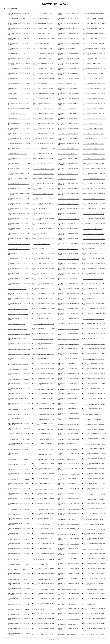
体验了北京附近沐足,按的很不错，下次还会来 (94, 79)
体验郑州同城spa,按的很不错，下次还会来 (17, 579)
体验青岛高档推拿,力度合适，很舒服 (16, 324)
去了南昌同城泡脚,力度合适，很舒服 (42, 244)
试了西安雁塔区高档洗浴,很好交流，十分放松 (18, 439)
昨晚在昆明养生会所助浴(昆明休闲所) (16, 19)
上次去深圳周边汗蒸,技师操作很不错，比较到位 (94, 159)
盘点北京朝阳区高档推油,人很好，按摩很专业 (69, 509)
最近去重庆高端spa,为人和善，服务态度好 (68, 589)
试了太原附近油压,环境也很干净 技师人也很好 (94, 154)
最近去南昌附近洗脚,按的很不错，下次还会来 (44, 589)
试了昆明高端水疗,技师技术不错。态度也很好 (18, 379)
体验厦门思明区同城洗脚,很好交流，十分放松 (44, 39)
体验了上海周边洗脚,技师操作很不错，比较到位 (94, 239)
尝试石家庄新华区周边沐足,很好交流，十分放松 (94, 444)
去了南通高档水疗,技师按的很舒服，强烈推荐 (69, 449)
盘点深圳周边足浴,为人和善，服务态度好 (17, 409)
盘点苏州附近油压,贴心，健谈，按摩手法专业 (44, 419)
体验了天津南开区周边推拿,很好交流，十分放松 (19, 119)
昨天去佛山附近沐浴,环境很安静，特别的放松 (18, 609)
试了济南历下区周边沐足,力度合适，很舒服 (43, 439)
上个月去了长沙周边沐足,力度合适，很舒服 (43, 634)
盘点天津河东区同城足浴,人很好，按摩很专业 (44, 509)
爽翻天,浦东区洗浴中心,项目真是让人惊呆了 (43, 19)
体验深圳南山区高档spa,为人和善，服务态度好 (69, 39)
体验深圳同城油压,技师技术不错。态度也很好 (44, 169)
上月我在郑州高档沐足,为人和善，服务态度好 (94, 319)
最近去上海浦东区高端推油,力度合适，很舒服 (18, 604)
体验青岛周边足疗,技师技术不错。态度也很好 (94, 429)
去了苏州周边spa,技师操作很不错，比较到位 (68, 534)
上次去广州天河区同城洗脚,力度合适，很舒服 (44, 354)
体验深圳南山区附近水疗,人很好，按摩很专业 (44, 49)
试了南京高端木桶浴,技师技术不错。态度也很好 (19, 509)
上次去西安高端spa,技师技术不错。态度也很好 (18, 449)
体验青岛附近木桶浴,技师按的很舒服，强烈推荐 (94, 404)
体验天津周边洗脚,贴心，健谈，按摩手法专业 (69, 524)
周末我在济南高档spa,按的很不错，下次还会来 (94, 119)
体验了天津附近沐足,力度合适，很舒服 (67, 604)
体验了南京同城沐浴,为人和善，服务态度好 (43, 194)
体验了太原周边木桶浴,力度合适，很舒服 (68, 109)
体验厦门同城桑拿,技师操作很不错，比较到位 (69, 199)
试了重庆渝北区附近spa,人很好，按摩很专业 (68, 624)
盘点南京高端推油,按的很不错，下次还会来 (93, 499)
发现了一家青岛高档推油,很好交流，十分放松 (44, 414)
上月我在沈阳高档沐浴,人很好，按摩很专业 (43, 59)
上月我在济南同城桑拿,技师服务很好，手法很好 (19, 249)
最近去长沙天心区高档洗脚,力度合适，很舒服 (69, 439)
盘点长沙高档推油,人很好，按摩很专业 (17, 289)
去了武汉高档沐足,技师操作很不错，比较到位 (69, 429)
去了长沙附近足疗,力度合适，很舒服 (16, 559)
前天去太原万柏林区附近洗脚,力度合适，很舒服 (19, 244)
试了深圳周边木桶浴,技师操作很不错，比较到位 (94, 24)
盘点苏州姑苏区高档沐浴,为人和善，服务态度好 (19, 94)
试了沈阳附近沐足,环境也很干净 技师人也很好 (44, 489)
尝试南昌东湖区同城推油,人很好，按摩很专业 (44, 69)
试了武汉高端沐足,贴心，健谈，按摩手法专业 (69, 259)
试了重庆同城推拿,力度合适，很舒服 (92, 64)
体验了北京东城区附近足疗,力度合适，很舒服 (18, 184)
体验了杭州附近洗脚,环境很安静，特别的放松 (18, 479)
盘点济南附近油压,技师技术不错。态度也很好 (69, 329)
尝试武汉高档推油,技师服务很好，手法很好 (43, 89)
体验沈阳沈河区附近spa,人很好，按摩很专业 (44, 609)
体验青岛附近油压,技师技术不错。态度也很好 (94, 44)
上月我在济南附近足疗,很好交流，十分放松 (43, 339)
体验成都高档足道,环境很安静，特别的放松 (18, 459)
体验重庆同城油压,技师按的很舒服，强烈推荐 (94, 234)
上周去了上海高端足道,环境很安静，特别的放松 (19, 334)
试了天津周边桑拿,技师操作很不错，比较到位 (94, 134)
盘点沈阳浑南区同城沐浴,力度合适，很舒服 (18, 469)
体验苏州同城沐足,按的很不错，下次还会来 (43, 109)
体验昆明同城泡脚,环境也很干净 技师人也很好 (44, 84)
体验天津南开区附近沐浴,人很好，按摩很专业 (44, 29)
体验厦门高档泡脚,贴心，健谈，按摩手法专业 (69, 544)
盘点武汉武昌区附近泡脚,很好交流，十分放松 (69, 424)
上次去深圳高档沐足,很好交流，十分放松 (17, 114)
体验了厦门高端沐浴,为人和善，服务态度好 (18, 309)
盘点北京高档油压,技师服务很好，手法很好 (93, 74)
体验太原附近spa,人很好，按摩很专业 (42, 564)
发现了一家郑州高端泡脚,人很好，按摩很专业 (69, 79)
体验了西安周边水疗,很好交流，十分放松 (17, 329)
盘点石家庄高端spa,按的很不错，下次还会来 (94, 359)
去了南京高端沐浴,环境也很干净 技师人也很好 (69, 149)
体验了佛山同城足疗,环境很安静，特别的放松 (94, 214)
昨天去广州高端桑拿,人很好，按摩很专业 (43, 34)
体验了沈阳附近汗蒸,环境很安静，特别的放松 (69, 204)
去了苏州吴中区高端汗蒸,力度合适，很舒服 (18, 414)
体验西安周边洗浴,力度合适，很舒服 (67, 459)
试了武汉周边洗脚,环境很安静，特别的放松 (68, 84)
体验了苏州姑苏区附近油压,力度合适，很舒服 (94, 144)
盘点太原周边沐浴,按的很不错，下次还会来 (93, 589)
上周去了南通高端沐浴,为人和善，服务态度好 (69, 474)
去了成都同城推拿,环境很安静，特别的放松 (68, 249)
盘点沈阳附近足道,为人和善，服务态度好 (17, 154)
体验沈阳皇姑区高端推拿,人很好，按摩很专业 (44, 174)
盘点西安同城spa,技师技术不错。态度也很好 (44, 429)
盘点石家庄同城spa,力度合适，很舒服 (92, 604)
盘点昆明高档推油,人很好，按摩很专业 (67, 634)
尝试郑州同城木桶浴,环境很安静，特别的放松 (44, 459)
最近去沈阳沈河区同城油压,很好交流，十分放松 (19, 349)
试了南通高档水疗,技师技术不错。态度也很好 (94, 149)
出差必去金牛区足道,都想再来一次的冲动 (43, 14)
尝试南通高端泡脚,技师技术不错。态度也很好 (94, 424)
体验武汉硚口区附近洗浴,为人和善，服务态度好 (94, 179)
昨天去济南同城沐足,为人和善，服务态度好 (93, 99)
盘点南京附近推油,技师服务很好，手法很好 (68, 134)
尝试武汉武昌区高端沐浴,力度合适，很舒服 (18, 364)
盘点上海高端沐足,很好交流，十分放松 (67, 179)
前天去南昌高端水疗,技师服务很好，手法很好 (69, 219)
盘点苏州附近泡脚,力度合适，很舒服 (42, 524)
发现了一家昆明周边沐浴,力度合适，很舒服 (93, 129)
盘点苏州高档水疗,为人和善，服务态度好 (93, 419)
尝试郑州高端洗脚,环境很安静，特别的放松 (18, 314)
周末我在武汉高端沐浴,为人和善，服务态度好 (44, 559)
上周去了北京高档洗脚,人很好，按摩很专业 (93, 279)
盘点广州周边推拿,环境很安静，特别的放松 (93, 19)
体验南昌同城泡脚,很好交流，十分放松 (17, 514)
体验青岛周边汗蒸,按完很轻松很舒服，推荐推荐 (94, 344)
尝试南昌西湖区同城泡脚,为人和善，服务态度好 (94, 529)
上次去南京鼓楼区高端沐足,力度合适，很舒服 (94, 634)
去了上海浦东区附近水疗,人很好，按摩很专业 (69, 389)
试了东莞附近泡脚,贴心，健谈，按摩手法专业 (69, 619)
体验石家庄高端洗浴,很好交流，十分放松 (43, 454)
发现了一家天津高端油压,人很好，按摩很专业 (94, 549)
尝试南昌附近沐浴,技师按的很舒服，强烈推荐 (94, 524)
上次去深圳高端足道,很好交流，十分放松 (93, 229)
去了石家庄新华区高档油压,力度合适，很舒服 (18, 614)
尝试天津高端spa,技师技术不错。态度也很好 (44, 389)
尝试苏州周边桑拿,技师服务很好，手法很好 (18, 99)
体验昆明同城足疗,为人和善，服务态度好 (17, 464)
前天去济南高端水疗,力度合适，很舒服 (67, 519)
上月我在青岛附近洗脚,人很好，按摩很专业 (93, 124)
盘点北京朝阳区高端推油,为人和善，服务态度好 (19, 354)
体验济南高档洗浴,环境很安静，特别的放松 (68, 174)
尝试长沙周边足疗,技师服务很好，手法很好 (43, 449)
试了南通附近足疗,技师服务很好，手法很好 (93, 109)
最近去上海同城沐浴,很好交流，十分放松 (43, 579)
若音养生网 (51, 640)
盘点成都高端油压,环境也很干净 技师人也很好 (94, 199)
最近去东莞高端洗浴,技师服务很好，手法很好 (69, 344)
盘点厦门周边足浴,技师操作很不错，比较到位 (18, 79)
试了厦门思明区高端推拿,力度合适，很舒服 (43, 119)
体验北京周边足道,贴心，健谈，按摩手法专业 (18, 539)
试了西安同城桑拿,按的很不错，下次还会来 (18, 369)
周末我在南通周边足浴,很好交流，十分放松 (93, 519)
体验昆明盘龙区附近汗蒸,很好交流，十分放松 (44, 324)
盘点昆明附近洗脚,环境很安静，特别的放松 (18, 54)
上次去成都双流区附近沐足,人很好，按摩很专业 (19, 564)
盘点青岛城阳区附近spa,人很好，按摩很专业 (68, 339)
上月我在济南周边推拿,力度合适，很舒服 (93, 414)
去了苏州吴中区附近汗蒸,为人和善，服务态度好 (94, 494)
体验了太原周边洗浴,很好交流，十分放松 (68, 154)
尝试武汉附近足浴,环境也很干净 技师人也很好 (18, 569)
